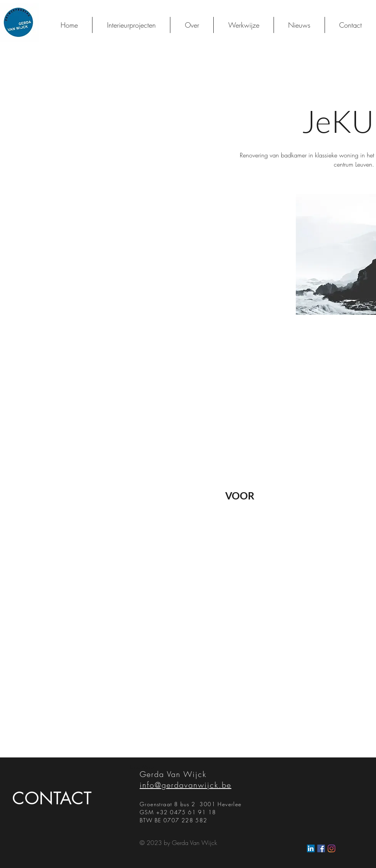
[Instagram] (331, 848)
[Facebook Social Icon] (321, 848)
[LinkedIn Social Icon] (311, 848)
